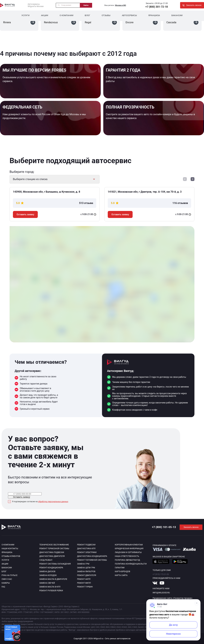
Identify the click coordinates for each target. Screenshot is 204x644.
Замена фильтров (86, 572)
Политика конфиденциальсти (131, 564)
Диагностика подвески (52, 552)
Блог (87, 15)
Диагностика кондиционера (92, 556)
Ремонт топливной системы (92, 560)
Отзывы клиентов (11, 556)
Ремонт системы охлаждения (55, 564)
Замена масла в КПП (50, 587)
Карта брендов (123, 572)
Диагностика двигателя (52, 556)
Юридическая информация (129, 549)
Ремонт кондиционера (51, 568)
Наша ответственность (127, 556)
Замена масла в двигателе (53, 579)
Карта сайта (121, 575)
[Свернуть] (197, 603)
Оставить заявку (25, 214)
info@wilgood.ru (161, 593)
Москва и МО (121, 5)
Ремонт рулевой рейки (51, 591)
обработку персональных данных (53, 502)
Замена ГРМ (83, 564)
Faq (3, 587)
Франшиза (154, 15)
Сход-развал (46, 560)
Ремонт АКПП (84, 579)
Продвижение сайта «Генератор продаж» (172, 598)
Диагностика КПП (86, 549)
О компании (66, 15)
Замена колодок (48, 575)
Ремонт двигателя (87, 575)
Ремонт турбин (85, 587)
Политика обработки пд (127, 560)
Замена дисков (47, 572)
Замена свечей (47, 583)
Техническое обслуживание (54, 545)
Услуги (25, 15)
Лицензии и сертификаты (128, 552)
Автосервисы (129, 15)
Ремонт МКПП (84, 583)
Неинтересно (173, 634)
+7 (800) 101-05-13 (164, 527)
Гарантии (120, 568)
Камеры (6, 583)
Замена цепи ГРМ (86, 568)
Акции (45, 15)
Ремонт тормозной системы (54, 549)
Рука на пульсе (10, 575)
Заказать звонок (191, 527)
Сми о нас (7, 579)
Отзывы (106, 15)
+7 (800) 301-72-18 (157, 7)
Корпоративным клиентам (129, 545)
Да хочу (173, 625)
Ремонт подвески (86, 545)
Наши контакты (10, 549)
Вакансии (177, 15)
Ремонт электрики (87, 552)
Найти (86, 5)
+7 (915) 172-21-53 (161, 574)
